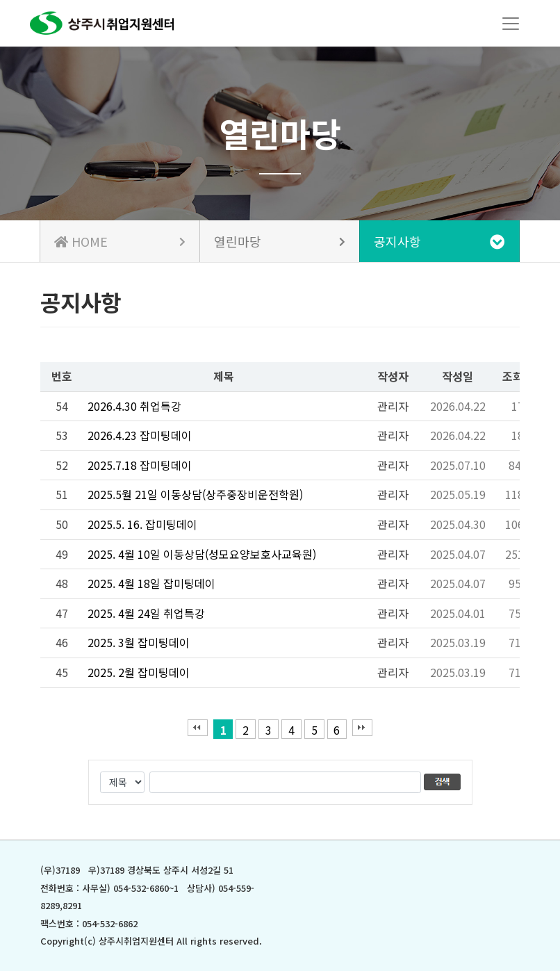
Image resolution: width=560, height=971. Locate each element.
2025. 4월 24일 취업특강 (146, 613)
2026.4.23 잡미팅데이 (140, 435)
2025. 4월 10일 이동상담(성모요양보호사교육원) (202, 554)
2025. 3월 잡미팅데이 (139, 642)
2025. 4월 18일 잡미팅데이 (151, 583)
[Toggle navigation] (511, 24)
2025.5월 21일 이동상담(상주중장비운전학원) (195, 494)
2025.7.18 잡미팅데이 (140, 465)
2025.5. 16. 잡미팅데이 (142, 524)
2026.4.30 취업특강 (134, 406)
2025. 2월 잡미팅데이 (139, 672)
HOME (120, 241)
